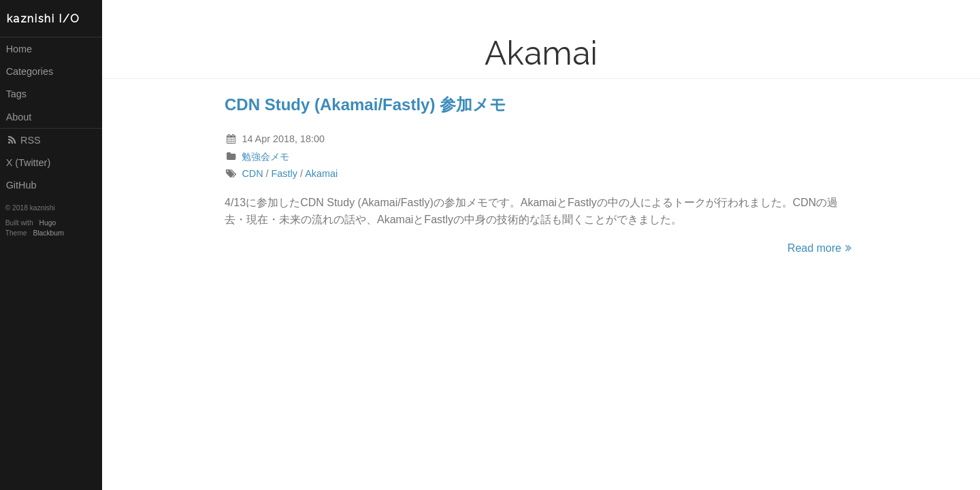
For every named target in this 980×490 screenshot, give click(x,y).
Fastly (284, 174)
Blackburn (49, 233)
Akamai (321, 174)
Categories (30, 71)
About (19, 117)
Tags (16, 94)
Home (19, 49)
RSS (23, 140)
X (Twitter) (29, 163)
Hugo (48, 223)
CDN (252, 174)
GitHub (21, 185)
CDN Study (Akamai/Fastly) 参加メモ (365, 104)
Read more (821, 248)
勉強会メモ (265, 157)
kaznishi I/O (44, 19)
